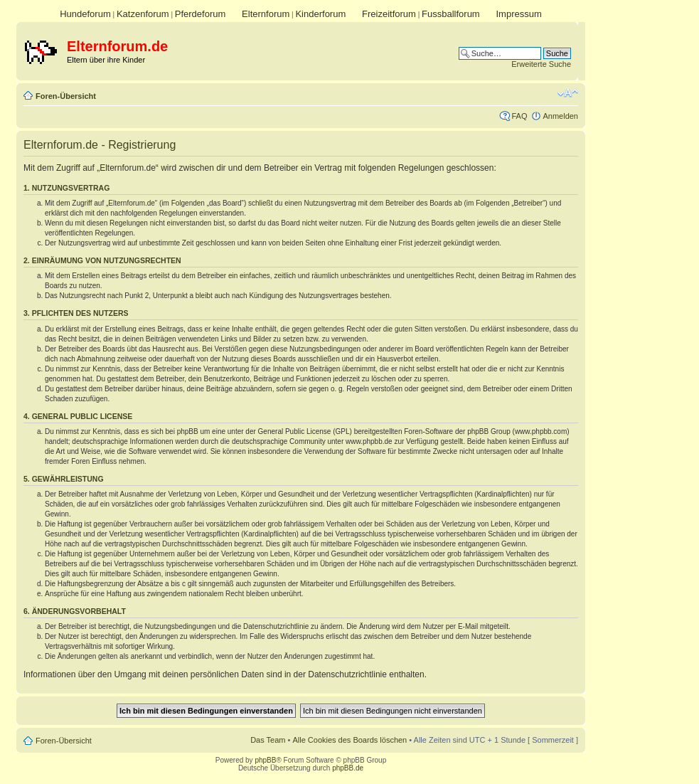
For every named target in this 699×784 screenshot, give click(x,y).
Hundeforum (85, 14)
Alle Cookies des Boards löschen (349, 740)
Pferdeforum (201, 14)
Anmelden (560, 116)
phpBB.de (348, 768)
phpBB (265, 760)
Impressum (518, 14)
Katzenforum (143, 14)
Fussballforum (451, 14)
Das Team (268, 740)
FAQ (519, 116)
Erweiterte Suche (541, 64)
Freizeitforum (389, 14)
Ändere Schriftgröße (568, 93)
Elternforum (266, 14)
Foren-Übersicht (66, 96)
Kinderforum (320, 14)
